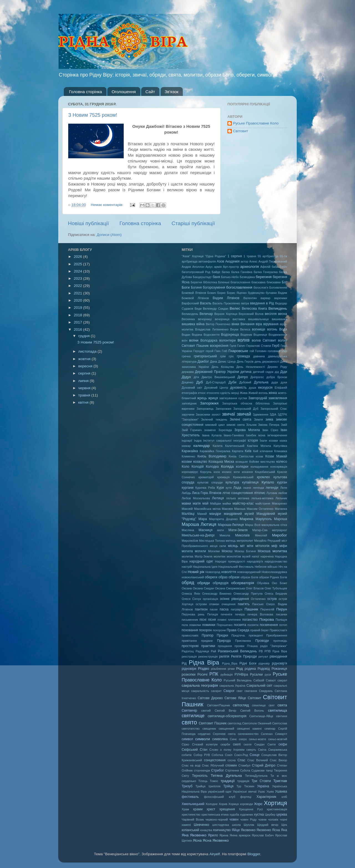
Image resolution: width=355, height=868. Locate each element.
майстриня (263, 503)
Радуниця (202, 651)
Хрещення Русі (251, 809)
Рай (213, 651)
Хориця (234, 804)
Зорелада (225, 430)
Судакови (258, 770)
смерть (251, 750)
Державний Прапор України (217, 372)
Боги (186, 287)
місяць (233, 546)
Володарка (209, 340)
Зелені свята (240, 419)
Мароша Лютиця (199, 524)
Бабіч (283, 267)
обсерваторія (243, 583)
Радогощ (188, 651)
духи (284, 382)
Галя (233, 346)
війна (200, 324)
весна (282, 314)
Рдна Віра (280, 651)
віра (259, 324)
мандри (215, 514)
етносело (213, 393)
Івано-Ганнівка (234, 435)
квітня (84, 402)
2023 (78, 278)
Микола (225, 535)
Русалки (256, 674)
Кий (256, 451)
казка (283, 441)
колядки (242, 467)
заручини (188, 414)
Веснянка (188, 319)
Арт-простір (231, 267)
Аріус (209, 267)
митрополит (245, 541)
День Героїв (245, 362)
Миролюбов (190, 541)
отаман (214, 604)
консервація (279, 467)
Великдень (278, 308)
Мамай (202, 514)
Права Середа (238, 630)
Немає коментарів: (107, 205)
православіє (190, 635)
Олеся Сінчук (191, 599)
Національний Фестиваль (236, 567)
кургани (188, 488)
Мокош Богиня (245, 551)
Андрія (186, 267)
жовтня (85, 359)
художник (247, 814)
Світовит (240, 131)
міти (250, 546)
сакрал (282, 680)
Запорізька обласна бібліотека (246, 403)
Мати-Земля (238, 530)
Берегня (196, 282)
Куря (220, 488)
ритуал (263, 656)
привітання (189, 641)
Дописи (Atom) (109, 235)
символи (203, 739)
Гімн (218, 351)
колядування (259, 467)
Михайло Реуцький (267, 541)
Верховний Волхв (251, 314)
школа (236, 825)
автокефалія (207, 261)
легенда (258, 488)
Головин (261, 351)
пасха (224, 609)
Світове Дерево (210, 698)
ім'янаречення (277, 435)
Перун (282, 609)
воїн (185, 340)
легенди (272, 488)
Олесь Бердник (276, 594)
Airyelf (215, 854)
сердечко (204, 734)
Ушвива (281, 791)
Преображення (277, 635)
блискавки (274, 282)
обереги (211, 577)
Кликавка (281, 451)
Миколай (261, 535)
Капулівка (280, 446)
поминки (209, 625)
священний (227, 729)
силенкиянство (248, 734)
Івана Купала (212, 435)
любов (283, 493)
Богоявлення (278, 287)
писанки (282, 614)
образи (234, 577)
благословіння (240, 282)
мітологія (263, 546)
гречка (186, 356)
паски (214, 609)
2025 (78, 264)
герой (210, 351)
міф (274, 546)
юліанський (190, 830)
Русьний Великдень (238, 680)
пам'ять (244, 604)
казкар (186, 446)
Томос (214, 781)
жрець (202, 398)
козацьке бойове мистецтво (255, 462)
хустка (259, 814)
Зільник (252, 425)
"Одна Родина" (215, 256)
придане (207, 641)
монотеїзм (234, 556)
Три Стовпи (261, 781)
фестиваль (190, 797)
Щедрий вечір (268, 825)
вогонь (272, 329)
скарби (225, 744)
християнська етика (215, 814)
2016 (78, 329)
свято (189, 722)
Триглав (280, 781)
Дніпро (243, 377)
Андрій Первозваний (273, 261)
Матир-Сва (260, 530)
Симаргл (281, 734)
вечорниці (205, 319)
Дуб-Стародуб (216, 382)
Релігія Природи (244, 656)
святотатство (191, 729)
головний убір (277, 351)
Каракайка (190, 451)
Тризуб (187, 786)
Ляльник (281, 498)
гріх (231, 356)
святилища (277, 710)
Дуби (232, 382)
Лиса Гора (200, 493)
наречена (267, 556)
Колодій (197, 467)
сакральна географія (200, 685)
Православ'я (278, 630)
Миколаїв (243, 535)
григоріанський (205, 356)
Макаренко (279, 503)
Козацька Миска (221, 462)
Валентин (250, 298)
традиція (243, 781)
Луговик (272, 493)
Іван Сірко (270, 430)
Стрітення (232, 770)
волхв (244, 340)
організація (210, 599)
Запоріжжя (209, 403)
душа (252, 388)
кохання (247, 472)
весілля (271, 314)
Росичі (202, 674)
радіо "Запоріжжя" (274, 646)
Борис (221, 293)
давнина (259, 356)
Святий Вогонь (252, 711)
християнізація (277, 809)
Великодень (190, 314)
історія (253, 441)
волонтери (228, 340)
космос (227, 472)
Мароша (281, 519)
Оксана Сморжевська (230, 588)
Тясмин (249, 786)
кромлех (263, 477)
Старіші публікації (193, 223)
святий (206, 711)
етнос (202, 393)
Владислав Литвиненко (212, 329)
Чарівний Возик (193, 819)
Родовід (264, 669)
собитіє (187, 755)
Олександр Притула (248, 594)
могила (187, 551)
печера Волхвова (260, 614)
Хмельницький (193, 804)
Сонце (255, 755)
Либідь (186, 493)
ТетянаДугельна (256, 776)
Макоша (240, 509)
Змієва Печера (269, 425)
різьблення (219, 669)
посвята (240, 625)
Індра (198, 441)
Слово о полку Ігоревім (227, 750)
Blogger (254, 854)
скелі (237, 744)
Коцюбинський (265, 472)
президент (256, 635)
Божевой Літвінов (194, 293)
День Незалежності (251, 367)
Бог (284, 282)
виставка (239, 319)
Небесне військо (266, 567)
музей (246, 556)
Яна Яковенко (194, 835)
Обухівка (263, 583)
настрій (187, 567)
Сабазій (259, 680)
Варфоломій (190, 303)
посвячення (269, 625)
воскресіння (219, 346)
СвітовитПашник (218, 705)
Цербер (270, 814)
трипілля (214, 786)
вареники (281, 298)
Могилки (214, 551)
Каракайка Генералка (215, 451)
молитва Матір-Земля (197, 556)
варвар (266, 298)
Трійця (228, 786)
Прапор (207, 635)
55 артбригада (268, 256)
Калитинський (235, 446)
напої (256, 556)
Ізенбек (251, 435)
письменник (190, 620)
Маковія (227, 509)
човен (234, 819)
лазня (247, 488)
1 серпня (235, 256)
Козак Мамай (276, 456)
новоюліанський (193, 577)
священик (209, 729)
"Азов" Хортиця (193, 256)
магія (197, 503)
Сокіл (229, 755)
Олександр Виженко (217, 594)
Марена (246, 519)
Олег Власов (255, 588)
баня (216, 277)
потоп (283, 625)
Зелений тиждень (214, 419)
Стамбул (244, 765)
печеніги (226, 614)
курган (282, 482)
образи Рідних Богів (273, 577)
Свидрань (266, 691)
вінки (235, 324)
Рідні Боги (248, 663)
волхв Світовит (264, 340)
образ (223, 577)
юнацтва (206, 830)
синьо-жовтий (278, 739)
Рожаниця (279, 669)
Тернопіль (200, 776)
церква (282, 814)
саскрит (216, 691)
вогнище (259, 329)
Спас (241, 760)
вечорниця (222, 319)
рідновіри (189, 669)
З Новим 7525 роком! (93, 115)
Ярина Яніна (228, 835)
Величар (206, 314)
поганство (250, 620)
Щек (284, 825)
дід (277, 372)
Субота (245, 770)
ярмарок (245, 835)
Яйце (236, 830)
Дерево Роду (277, 367)
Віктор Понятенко (218, 324)
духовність (239, 388)
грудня (84, 336)
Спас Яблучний (213, 765)
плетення (234, 620)
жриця (213, 398)
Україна (263, 786)
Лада (237, 488)
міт (243, 546)
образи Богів (249, 577)
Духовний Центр (216, 388)
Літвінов (215, 493)
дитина (246, 372)
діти (196, 377)
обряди (203, 583)
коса (217, 472)
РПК (214, 674)
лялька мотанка (238, 498)
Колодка (212, 467)
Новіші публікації (88, 223)
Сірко (185, 744)
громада (243, 356)
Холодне (211, 804)
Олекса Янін (191, 594)
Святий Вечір (225, 711)
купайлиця (250, 482)
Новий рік (196, 572)
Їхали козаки (269, 441)
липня (84, 381)
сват (240, 691)
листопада (88, 351)
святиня (282, 716)
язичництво (222, 830)
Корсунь (206, 472)
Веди (198, 309)
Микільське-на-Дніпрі (198, 535)
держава (188, 372)
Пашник (251, 609)
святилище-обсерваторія (227, 716)
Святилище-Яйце (261, 716)
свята (282, 705)
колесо (282, 462)
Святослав (280, 723)
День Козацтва (223, 367)
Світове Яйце (235, 698)
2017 (78, 322)
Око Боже (279, 583)
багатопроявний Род (196, 272)
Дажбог (203, 362)
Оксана (187, 588)
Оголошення (124, 92)
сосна (232, 760)
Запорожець (205, 409)
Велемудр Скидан (216, 309)
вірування (271, 324)
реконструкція (208, 656)
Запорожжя (223, 409)
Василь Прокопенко (226, 303)
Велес (235, 308)
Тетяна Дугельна (226, 776)
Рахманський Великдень (237, 651)
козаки (187, 462)
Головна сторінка (86, 92)
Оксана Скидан (203, 588)
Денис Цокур (227, 362)
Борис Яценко (237, 293)
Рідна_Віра (230, 663)
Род (240, 669)
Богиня (196, 287)
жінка (273, 393)
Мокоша (264, 551)
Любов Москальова (196, 498)
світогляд (241, 705)
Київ (248, 451)
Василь (206, 303)
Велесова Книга (254, 309)
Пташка (252, 646)
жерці (235, 393)
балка (226, 272)
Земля (258, 419)
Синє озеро (238, 739)
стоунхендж (202, 770)
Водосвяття (212, 335)
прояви (239, 646)
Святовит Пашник (213, 723)
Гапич (241, 346)
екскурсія (265, 388)
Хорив (223, 804)
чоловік (273, 819)
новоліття (229, 572)
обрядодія (221, 583)
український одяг (220, 791)
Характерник (267, 797)
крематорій (206, 477)
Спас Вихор (278, 760)
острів (272, 599)
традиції (228, 781)
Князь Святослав (241, 456)
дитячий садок (263, 372)
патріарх (237, 609)
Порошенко (225, 625)
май (206, 503)
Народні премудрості (230, 561)
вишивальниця (258, 319)
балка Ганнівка (242, 272)
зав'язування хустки (233, 398)
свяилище (259, 705)
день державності (267, 362)
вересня (86, 366)
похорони (219, 630)
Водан (186, 335)
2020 (78, 300)
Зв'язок (172, 92)
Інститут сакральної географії (225, 441)
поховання (190, 630)
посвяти (253, 625)
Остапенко (258, 599)
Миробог (280, 535)
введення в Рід (262, 303)
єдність (225, 393)
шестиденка (220, 825)
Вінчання (248, 324)
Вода (283, 329)
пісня (212, 620)
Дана (213, 362)
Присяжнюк (243, 641)
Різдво (204, 669)
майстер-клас (243, 503)
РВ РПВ (265, 651)
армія (218, 267)
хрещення (227, 809)
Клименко (188, 456)
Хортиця (275, 803)
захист (216, 414)
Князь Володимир (212, 456)
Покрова (267, 619)
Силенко (267, 734)
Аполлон (198, 267)
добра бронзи (277, 377)
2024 (78, 271)
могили (201, 551)
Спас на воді (191, 765)
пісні (203, 620)
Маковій (187, 509)
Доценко (187, 382)
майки (227, 503)
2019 (78, 308)
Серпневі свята (224, 734)
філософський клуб (220, 797)
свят (272, 705)
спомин (231, 765)
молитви (219, 556)
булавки (271, 293)
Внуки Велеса (240, 329)
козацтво (200, 462)
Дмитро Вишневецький (218, 377)
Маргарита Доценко (223, 519)
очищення (229, 604)
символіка (220, 739)
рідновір (264, 663)
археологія (249, 267)
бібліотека (210, 282)
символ (187, 739)
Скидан (259, 744)
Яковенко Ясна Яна (272, 830)
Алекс (253, 261)
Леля (284, 488)
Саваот (271, 680)
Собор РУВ (202, 755)
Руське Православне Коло (256, 123)
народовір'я (255, 561)
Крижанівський (243, 477)
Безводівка (247, 277)
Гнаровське (238, 351)
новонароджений (249, 572)
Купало (268, 482)
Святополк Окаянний (257, 723)
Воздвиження (278, 335)
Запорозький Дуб (246, 409)
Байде (216, 272)
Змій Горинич (192, 430)
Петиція (213, 614)
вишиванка (279, 319)
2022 (78, 286)
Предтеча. (238, 635)
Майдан (216, 503)
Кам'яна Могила (259, 446)
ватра (245, 303)
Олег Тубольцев (276, 588)
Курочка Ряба (205, 488)
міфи (283, 546)
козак (259, 456)
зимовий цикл (215, 425)
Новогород (213, 572)
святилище (193, 716)
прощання (225, 646)
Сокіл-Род (241, 755)
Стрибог (217, 770)
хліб (284, 797)
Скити (272, 744)
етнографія (189, 393)
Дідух (186, 377)
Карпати (238, 451)
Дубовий (245, 382)
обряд (188, 582)
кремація (223, 477)
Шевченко (201, 825)
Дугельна (261, 382)
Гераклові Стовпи (259, 346)
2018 (78, 315)
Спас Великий (258, 760)
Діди (284, 372)
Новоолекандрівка (274, 572)
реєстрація (189, 656)
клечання (266, 451)
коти (237, 472)
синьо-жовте (257, 739)
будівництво (256, 293)
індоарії (187, 441)
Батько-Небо (230, 277)
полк (185, 625)
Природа (224, 641)
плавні (222, 620)
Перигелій (267, 609)
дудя (275, 382)
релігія (224, 656)
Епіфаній (281, 388)
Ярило (213, 835)
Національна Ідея (205, 567)
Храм (185, 809)
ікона (262, 435)
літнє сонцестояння (238, 493)
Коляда (227, 466)
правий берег (259, 630)
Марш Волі (253, 525)
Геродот (199, 351)
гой (252, 351)
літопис (260, 493)
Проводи (262, 641)
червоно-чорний (217, 819)
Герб (276, 346)
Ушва (270, 791)
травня (85, 395)
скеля (247, 744)
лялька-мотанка (262, 498)
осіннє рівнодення (234, 599)
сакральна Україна (232, 686)
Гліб (224, 351)
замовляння (278, 398)
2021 (78, 293)
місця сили (218, 546)
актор (245, 261)
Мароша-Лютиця (231, 525)
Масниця (206, 530)
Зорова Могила (247, 430)
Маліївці (188, 514)
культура (232, 482)
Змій (284, 425)
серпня (85, 373)
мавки (186, 503)
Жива (244, 393)
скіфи (283, 744)
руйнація (227, 674)
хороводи (246, 804)
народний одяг (201, 561)
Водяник (246, 335)
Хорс (258, 804)
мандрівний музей (239, 514)
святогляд (234, 723)
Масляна (188, 530)
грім (223, 356)
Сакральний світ (259, 686)
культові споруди (210, 482)
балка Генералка (266, 272)
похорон (205, 630)
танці (269, 770)
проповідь (280, 641)
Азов (220, 261)
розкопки (189, 674)
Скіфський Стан (195, 750)
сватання (251, 691)
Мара (203, 519)
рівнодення (278, 656)
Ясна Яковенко (216, 840)
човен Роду (248, 819)
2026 (78, 257)
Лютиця (218, 498)
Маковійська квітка (207, 509)
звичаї (228, 414)
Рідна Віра (204, 662)
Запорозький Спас (274, 409)
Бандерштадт (202, 277)
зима (269, 419)
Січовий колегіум (205, 744)
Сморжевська (278, 750)
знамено (210, 430)
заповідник (189, 403)
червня (85, 388)
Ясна (197, 840)
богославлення (239, 287)
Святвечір (189, 711)
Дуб (199, 382)
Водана (197, 335)
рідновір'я (279, 663)
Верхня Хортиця (226, 314)
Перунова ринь (193, 614)
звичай (244, 414)
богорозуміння (214, 287)
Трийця (201, 786)
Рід (184, 663)
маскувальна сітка (274, 525)
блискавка (258, 282)
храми (198, 809)
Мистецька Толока (212, 541)
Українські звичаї (245, 791)
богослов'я (261, 287)
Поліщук (281, 620)
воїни (194, 340)
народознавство (276, 561)
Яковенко (248, 830)
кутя (229, 488)
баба (275, 267)
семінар (270, 729)
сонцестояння (215, 760)
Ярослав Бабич (263, 835)
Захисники (203, 414)
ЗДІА (273, 414)
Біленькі (224, 282)
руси (268, 674)
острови (201, 604)
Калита (218, 446)
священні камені (249, 729)
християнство (191, 814)
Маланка (281, 509)
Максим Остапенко (260, 509)
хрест (211, 809)
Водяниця (260, 335)
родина (250, 669)
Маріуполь (264, 519)
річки (231, 669)
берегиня (264, 277)
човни (262, 819)
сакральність (200, 691)
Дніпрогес (257, 377)
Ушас (262, 791)
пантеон (201, 609)
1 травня (250, 256)
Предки (222, 635)
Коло (186, 467)
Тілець (203, 781)
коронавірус (190, 472)
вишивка (188, 324)
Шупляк (249, 825)
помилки (195, 625)
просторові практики (198, 646)
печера (240, 614)
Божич (212, 293)
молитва (280, 551)
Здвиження (261, 414)
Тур (239, 786)
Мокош (227, 551)
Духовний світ (192, 388)
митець (231, 541)
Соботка (217, 755)
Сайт (150, 92)
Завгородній (258, 398)
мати (220, 530)
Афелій (265, 267)
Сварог (229, 691)
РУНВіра (241, 674)
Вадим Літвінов (226, 298)
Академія (232, 261)
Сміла (262, 750)
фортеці (246, 797)
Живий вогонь (258, 393)
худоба (234, 814)
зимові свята (235, 425)
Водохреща (230, 335)
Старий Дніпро (264, 765)
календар (201, 446)
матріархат (280, 530)
